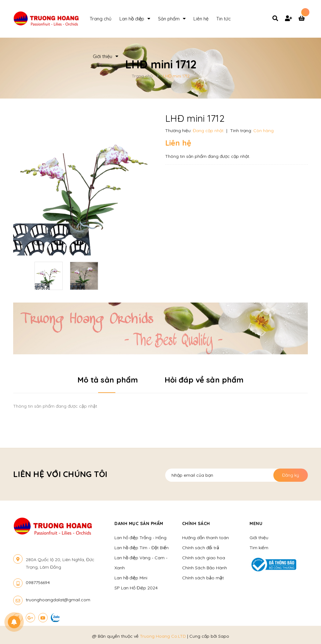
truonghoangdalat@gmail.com (58, 600)
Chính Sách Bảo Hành (205, 568)
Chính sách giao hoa (204, 558)
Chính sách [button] (196, 523)
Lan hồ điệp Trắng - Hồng (140, 538)
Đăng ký (291, 475)
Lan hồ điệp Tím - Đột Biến (142, 548)
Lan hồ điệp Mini (131, 578)
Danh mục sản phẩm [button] (139, 523)
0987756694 (38, 582)
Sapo (224, 636)
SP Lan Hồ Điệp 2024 (136, 588)
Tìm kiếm (259, 548)
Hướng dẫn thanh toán (205, 538)
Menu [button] (256, 523)
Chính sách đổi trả (201, 548)
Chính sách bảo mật (203, 578)
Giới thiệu (259, 538)
